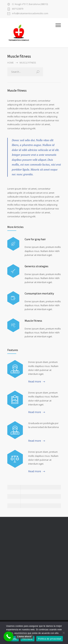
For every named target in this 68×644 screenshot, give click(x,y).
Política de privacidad (50, 639)
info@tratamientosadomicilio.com (30, 14)
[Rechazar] (64, 633)
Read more (35, 381)
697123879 (18, 9)
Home (10, 63)
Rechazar (27, 639)
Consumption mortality (39, 293)
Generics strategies (36, 266)
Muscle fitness (17, 90)
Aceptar (13, 639)
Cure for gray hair (35, 239)
